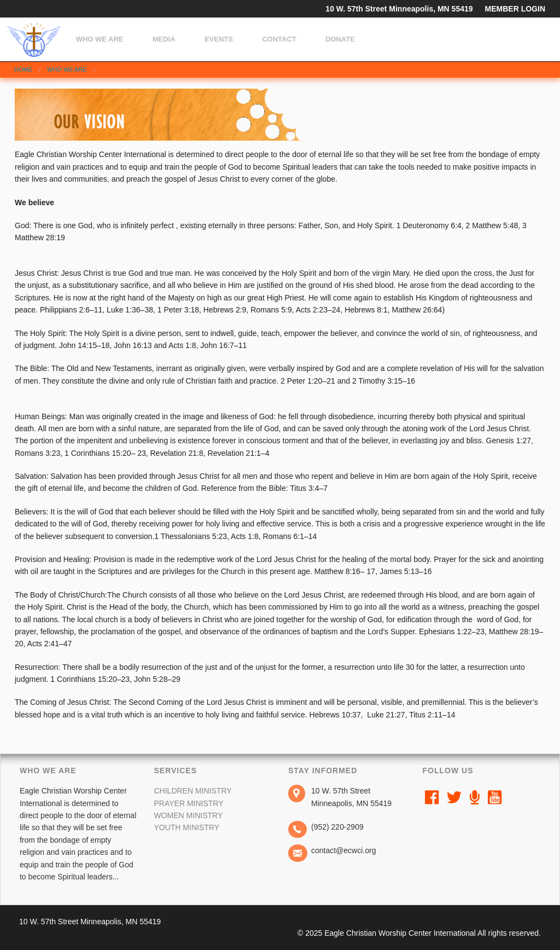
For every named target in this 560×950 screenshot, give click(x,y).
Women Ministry (188, 815)
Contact (279, 39)
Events (219, 39)
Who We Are (100, 39)
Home (23, 69)
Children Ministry (192, 791)
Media (164, 39)
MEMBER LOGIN (515, 9)
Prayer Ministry (188, 803)
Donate (340, 39)
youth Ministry (186, 827)
